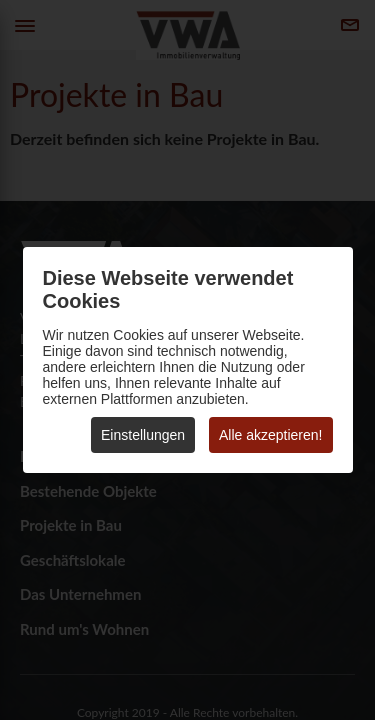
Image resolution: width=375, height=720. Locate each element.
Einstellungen (143, 435)
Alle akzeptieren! (271, 435)
